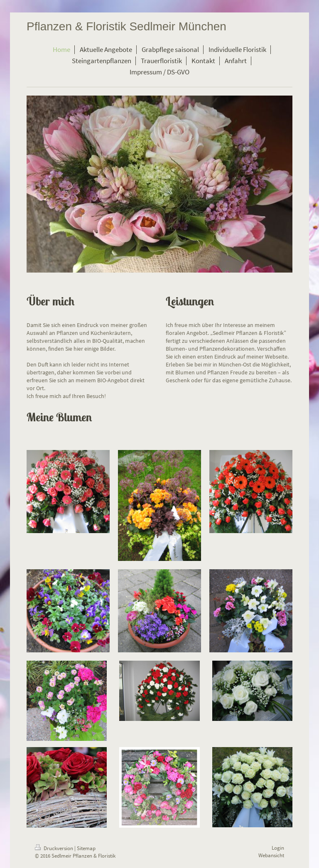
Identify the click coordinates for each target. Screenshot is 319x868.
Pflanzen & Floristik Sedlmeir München (126, 26)
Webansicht (271, 855)
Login (278, 848)
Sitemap (86, 848)
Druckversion (55, 848)
